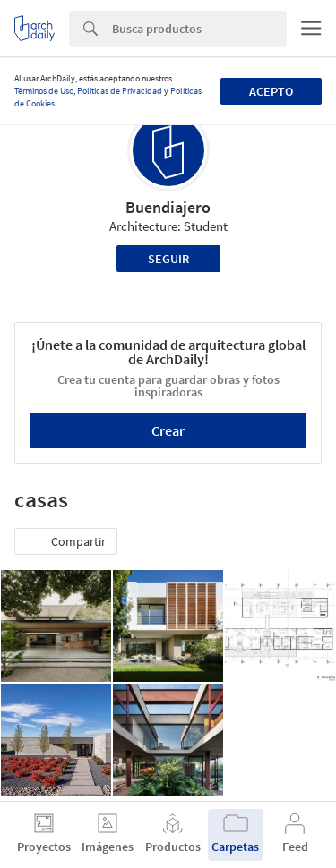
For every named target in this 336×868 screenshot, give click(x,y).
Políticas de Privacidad (120, 91)
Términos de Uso (44, 91)
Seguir (168, 259)
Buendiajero (168, 207)
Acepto (271, 91)
